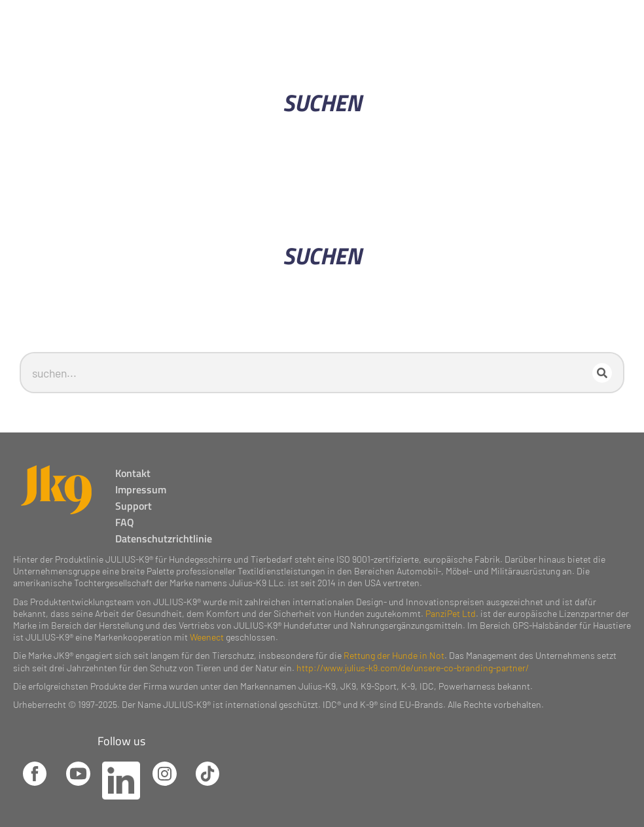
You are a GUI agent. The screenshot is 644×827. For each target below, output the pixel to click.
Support (137, 497)
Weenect (207, 629)
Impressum (145, 481)
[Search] (606, 368)
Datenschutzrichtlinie (168, 530)
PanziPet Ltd (451, 605)
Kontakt (137, 465)
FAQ (129, 514)
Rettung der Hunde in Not (394, 647)
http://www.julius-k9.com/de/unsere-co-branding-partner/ (413, 659)
